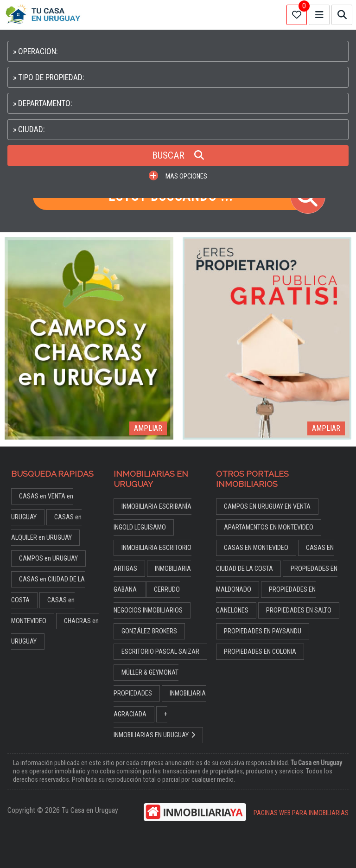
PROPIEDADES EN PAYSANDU (263, 631)
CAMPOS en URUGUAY (48, 558)
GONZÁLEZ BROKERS (149, 631)
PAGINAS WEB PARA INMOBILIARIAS (301, 813)
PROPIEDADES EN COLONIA (260, 652)
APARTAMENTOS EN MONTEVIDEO (269, 527)
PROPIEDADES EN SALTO (299, 610)
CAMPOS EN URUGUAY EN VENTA (267, 507)
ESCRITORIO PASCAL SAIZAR (160, 652)
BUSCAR (178, 155)
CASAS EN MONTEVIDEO (256, 548)
